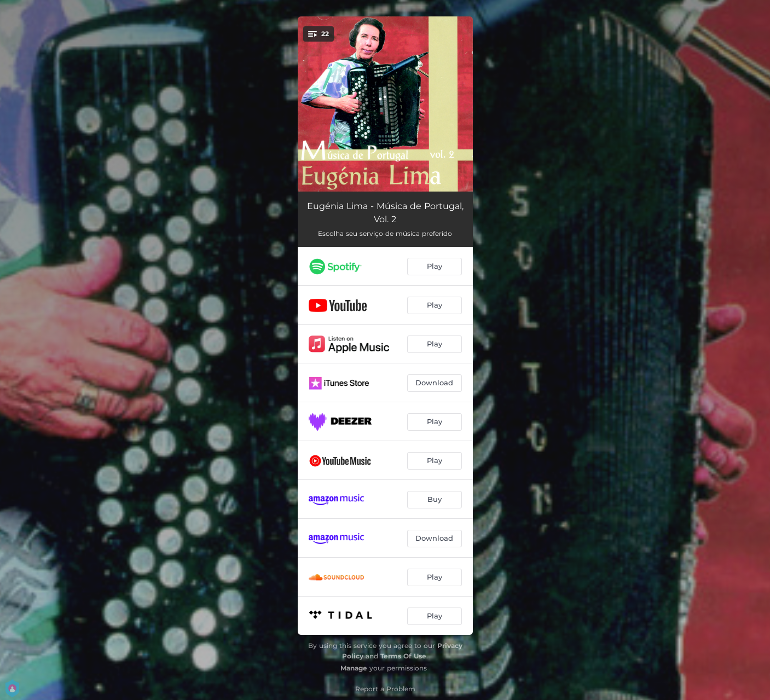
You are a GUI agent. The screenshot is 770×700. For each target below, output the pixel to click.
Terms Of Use (403, 656)
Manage (354, 668)
